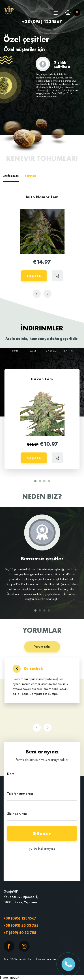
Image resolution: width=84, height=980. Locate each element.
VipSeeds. (21, 959)
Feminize (31, 176)
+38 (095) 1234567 (20, 918)
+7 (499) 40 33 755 (20, 933)
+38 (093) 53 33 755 (21, 925)
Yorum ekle (42, 647)
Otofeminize (11, 176)
